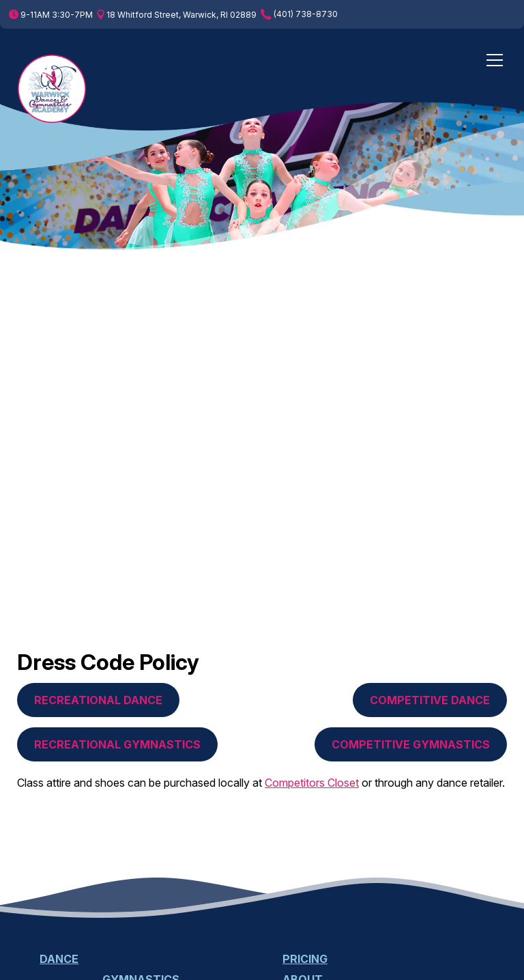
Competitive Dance (430, 700)
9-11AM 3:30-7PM (51, 15)
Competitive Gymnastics (411, 744)
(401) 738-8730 (299, 14)
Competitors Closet (312, 783)
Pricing (305, 959)
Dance (59, 959)
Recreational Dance (98, 700)
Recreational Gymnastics (117, 744)
